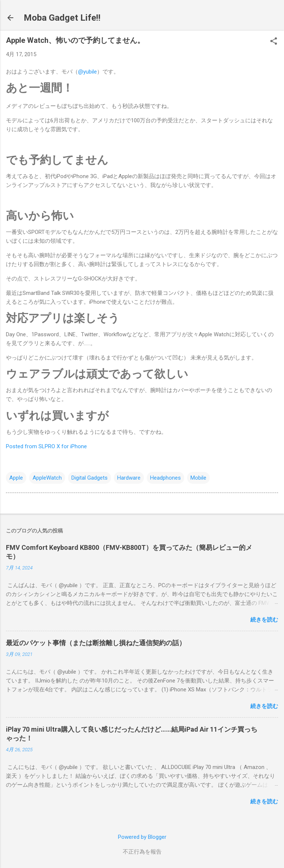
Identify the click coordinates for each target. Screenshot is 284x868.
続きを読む (264, 620)
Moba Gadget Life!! (62, 18)
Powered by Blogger (142, 837)
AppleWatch (47, 478)
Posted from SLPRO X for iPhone (46, 446)
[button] (274, 42)
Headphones (165, 478)
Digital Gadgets (89, 478)
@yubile (87, 72)
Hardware (129, 478)
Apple (16, 478)
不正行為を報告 (142, 852)
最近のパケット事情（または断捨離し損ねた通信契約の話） (96, 643)
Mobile (198, 478)
